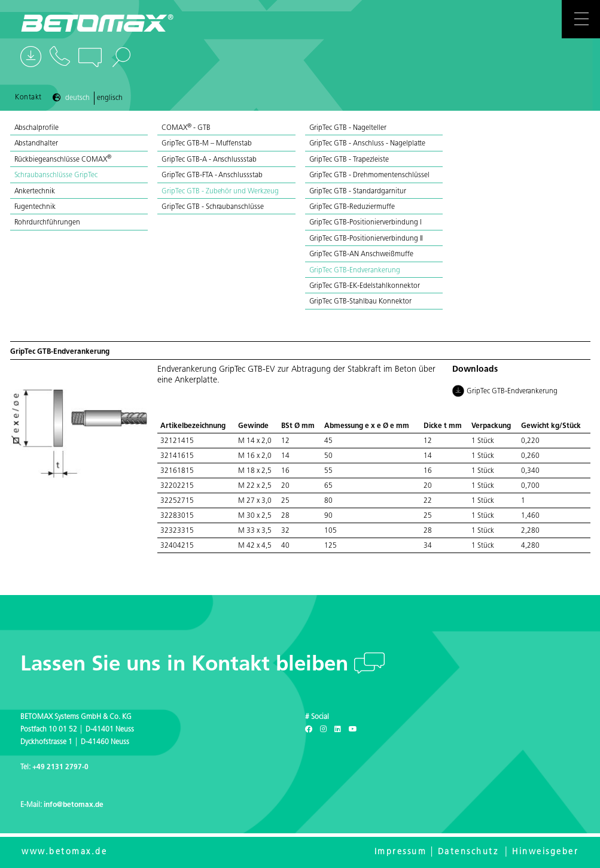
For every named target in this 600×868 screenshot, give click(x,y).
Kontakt (28, 98)
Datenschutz (468, 852)
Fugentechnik (35, 207)
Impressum (401, 852)
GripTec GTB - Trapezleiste (349, 160)
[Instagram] (323, 730)
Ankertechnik (35, 192)
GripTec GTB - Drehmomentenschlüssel (369, 175)
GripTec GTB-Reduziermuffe (352, 207)
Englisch (110, 98)
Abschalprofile (37, 128)
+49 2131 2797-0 (60, 767)
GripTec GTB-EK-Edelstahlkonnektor (365, 286)
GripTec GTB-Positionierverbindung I (366, 223)
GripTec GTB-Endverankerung (355, 271)
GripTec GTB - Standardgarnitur (358, 192)
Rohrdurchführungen (47, 223)
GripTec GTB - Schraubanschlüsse (213, 207)
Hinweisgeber (545, 852)
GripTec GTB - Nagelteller (348, 128)
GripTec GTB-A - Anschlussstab (209, 160)
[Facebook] (309, 730)
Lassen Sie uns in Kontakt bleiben (187, 665)
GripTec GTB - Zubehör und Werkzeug (220, 192)
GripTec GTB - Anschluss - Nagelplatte (368, 144)
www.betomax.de (64, 852)
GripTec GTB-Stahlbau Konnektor (360, 302)
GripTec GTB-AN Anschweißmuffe (361, 254)
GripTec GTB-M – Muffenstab (207, 144)
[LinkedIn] (338, 730)
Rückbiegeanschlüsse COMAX (63, 160)
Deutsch (77, 98)
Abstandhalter (36, 144)
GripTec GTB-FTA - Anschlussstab (212, 175)
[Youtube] (353, 730)
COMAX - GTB (186, 128)
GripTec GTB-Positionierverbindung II (366, 239)
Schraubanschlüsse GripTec (56, 175)
